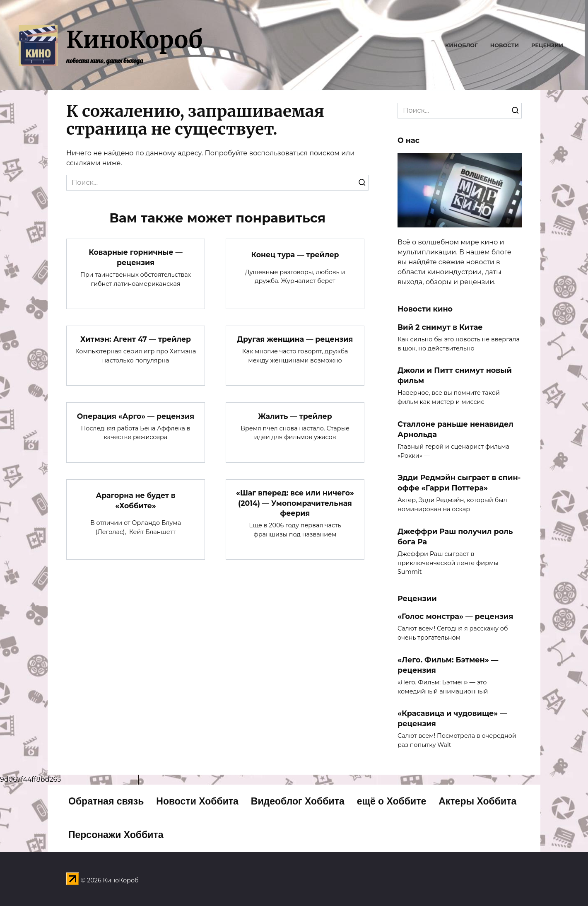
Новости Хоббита (197, 801)
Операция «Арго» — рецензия (136, 416)
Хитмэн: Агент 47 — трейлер (135, 339)
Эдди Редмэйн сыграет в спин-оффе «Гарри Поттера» (459, 483)
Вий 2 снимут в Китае (440, 327)
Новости (505, 45)
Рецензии (547, 45)
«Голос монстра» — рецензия (455, 616)
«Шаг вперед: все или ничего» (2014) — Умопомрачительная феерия (295, 503)
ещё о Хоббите (392, 801)
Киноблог (461, 45)
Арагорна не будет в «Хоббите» (136, 501)
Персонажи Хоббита (116, 835)
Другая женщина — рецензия (295, 339)
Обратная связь (106, 801)
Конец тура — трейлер (295, 255)
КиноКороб (134, 40)
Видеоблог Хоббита (298, 801)
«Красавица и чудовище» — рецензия (452, 718)
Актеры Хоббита (477, 801)
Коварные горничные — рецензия (136, 257)
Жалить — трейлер (295, 416)
